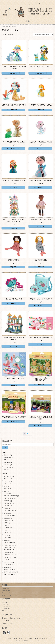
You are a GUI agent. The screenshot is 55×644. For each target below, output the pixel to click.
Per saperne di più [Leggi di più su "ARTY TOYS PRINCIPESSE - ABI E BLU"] (13, 110)
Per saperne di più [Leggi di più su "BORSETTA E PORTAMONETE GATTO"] (40, 306)
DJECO (8, 508)
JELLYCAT (8, 533)
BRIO (7, 486)
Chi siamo (5, 602)
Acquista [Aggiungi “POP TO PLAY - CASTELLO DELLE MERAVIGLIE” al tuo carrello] (13, 346)
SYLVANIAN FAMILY (11, 572)
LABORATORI (6, 606)
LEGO (7, 540)
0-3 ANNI (8, 455)
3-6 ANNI (8, 465)
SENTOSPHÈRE (10, 565)
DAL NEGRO (9, 503)
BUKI (7, 491)
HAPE (7, 525)
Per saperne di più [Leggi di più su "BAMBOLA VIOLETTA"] (40, 267)
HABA (7, 523)
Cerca (5, 448)
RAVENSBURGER (10, 555)
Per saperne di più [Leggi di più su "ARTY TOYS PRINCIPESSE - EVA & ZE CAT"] (40, 73)
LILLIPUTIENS (9, 543)
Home (3, 26)
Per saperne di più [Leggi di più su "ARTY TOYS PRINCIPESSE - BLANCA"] (13, 149)
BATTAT (8, 484)
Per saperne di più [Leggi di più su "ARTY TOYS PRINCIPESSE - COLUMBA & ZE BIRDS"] (13, 73)
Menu (27, 21)
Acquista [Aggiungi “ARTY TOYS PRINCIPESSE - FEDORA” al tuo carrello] (13, 187)
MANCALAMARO (10, 545)
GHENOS (8, 513)
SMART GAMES (10, 570)
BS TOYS (8, 489)
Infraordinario (35, 641)
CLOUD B (8, 493)
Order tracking (6, 595)
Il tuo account (6, 591)
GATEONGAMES (10, 511)
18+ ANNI (8, 462)
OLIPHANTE (9, 552)
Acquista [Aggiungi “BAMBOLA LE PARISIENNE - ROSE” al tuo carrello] (40, 226)
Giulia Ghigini (24, 641)
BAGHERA (8, 481)
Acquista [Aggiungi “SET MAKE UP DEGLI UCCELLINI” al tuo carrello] (13, 385)
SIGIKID (7, 567)
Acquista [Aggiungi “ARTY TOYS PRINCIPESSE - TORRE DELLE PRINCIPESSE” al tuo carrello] (13, 228)
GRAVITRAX (9, 520)
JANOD (7, 530)
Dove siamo (6, 604)
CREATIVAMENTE (11, 498)
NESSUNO (8, 470)
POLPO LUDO (6, 611)
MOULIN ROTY (10, 547)
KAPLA (7, 535)
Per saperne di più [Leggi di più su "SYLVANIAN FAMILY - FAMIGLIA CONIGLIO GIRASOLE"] (40, 385)
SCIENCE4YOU (10, 562)
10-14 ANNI (9, 457)
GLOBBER (8, 518)
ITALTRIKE (8, 528)
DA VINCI (8, 501)
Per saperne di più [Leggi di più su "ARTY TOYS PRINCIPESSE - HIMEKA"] (40, 187)
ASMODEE (8, 479)
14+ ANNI (8, 460)
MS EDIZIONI (9, 550)
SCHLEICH (8, 560)
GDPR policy (6, 609)
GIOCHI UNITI (9, 516)
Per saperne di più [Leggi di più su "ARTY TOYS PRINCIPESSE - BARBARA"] (40, 110)
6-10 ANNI (9, 467)
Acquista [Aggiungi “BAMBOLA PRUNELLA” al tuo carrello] (13, 267)
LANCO (7, 538)
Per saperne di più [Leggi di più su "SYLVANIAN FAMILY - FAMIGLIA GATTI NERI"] (40, 426)
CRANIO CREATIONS (12, 496)
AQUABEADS (9, 476)
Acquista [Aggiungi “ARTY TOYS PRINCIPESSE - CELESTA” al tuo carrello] (40, 149)
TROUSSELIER (9, 574)
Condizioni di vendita (8, 593)
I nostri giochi (6, 588)
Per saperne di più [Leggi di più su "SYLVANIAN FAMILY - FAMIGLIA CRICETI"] (13, 422)
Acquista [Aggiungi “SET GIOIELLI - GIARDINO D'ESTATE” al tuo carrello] (40, 344)
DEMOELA (8, 506)
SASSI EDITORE (10, 557)
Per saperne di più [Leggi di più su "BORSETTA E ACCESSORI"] (13, 304)
